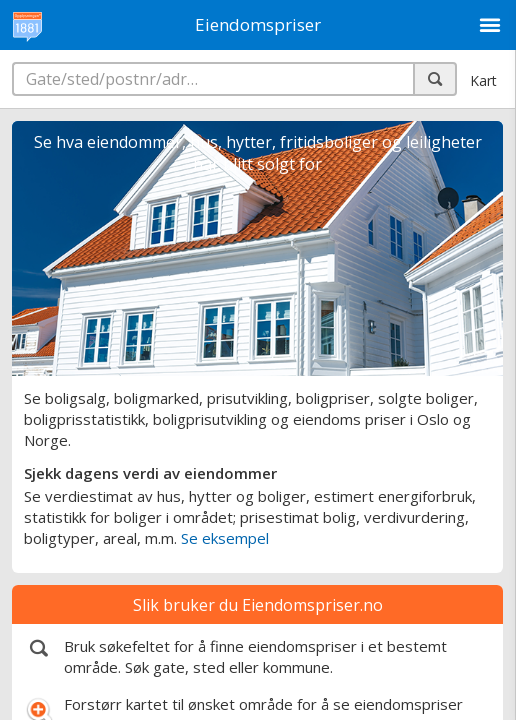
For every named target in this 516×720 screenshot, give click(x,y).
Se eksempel (225, 538)
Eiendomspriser (258, 24)
